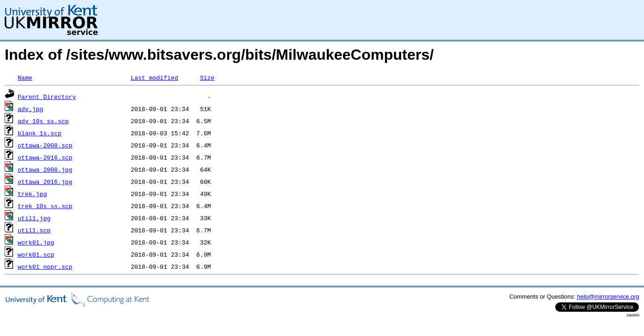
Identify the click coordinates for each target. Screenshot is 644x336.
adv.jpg (31, 109)
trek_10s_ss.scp (45, 206)
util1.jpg (34, 218)
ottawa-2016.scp (45, 157)
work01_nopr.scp (45, 266)
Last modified (154, 77)
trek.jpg (32, 194)
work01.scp (36, 254)
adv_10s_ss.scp (43, 121)
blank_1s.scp (40, 133)
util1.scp (34, 230)
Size (207, 77)
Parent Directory (47, 97)
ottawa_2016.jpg (45, 182)
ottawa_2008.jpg (45, 169)
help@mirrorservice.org (608, 297)
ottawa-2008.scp (45, 145)
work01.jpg (36, 242)
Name (25, 77)
